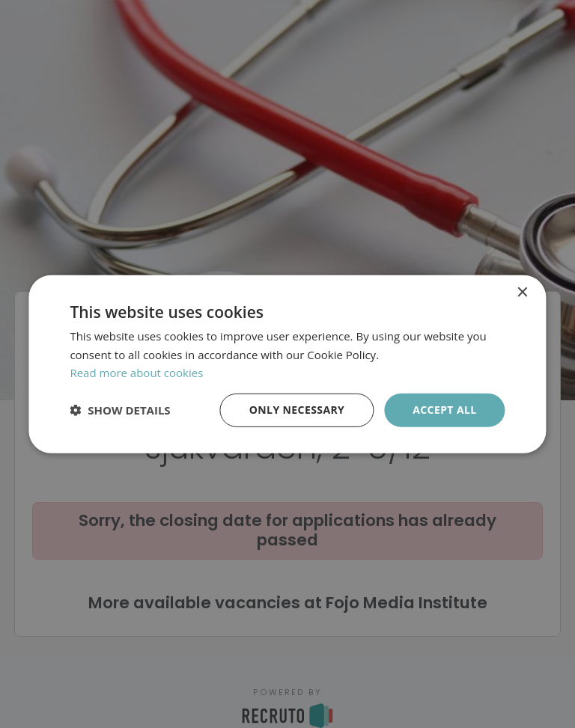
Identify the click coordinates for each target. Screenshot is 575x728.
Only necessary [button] (297, 410)
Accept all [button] (444, 410)
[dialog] (287, 364)
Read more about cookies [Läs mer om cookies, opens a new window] (136, 373)
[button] (120, 410)
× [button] (522, 292)
